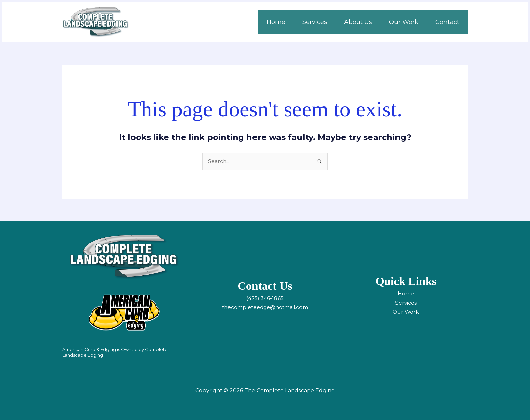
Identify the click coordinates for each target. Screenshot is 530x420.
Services (406, 303)
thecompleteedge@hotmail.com (265, 308)
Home (406, 294)
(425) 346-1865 (265, 298)
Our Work (406, 312)
